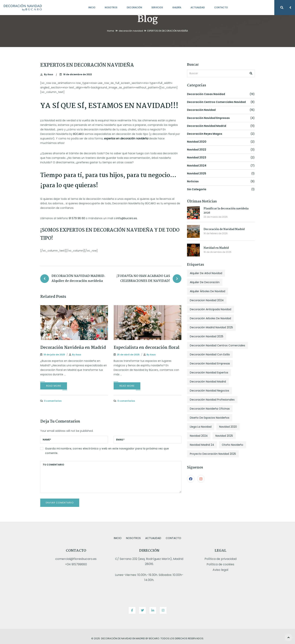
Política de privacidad (220, 559)
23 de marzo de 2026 (216, 217)
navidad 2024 (197, 166)
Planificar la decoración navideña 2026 (226, 211)
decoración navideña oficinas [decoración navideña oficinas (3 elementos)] (210, 409)
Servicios (157, 7)
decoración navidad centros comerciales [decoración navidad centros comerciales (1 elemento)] (217, 345)
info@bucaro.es (127, 218)
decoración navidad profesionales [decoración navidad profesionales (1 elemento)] (212, 400)
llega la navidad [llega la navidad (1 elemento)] (201, 427)
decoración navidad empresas (208, 118)
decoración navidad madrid (207, 126)
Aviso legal (220, 570)
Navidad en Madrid (216, 248)
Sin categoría (197, 189)
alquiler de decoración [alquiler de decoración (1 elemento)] (205, 282)
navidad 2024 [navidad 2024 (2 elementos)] (199, 436)
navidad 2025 (197, 173)
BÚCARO (79, 134)
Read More (54, 386)
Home (110, 31)
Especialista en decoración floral (147, 348)
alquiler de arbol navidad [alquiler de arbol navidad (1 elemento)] (206, 273)
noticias (193, 181)
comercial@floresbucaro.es (76, 559)
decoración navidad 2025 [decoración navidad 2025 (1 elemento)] (207, 336)
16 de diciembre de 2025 (217, 252)
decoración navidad (131, 31)
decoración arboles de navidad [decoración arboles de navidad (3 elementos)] (210, 318)
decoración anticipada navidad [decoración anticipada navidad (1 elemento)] (211, 309)
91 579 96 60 (77, 218)
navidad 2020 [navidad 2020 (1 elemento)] (228, 427)
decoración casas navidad (206, 94)
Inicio (92, 7)
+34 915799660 (76, 564)
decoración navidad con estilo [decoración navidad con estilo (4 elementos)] (210, 354)
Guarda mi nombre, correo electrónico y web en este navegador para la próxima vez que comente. (107, 451)
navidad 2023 (197, 157)
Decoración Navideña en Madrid (73, 348)
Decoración (134, 7)
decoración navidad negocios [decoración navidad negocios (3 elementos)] (209, 391)
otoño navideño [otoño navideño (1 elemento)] (233, 445)
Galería (177, 7)
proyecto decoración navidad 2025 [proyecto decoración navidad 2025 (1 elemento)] (213, 454)
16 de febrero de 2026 (216, 233)
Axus (49, 75)
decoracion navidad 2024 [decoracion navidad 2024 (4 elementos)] (207, 300)
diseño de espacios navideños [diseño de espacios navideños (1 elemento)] (210, 418)
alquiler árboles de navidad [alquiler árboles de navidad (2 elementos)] (208, 291)
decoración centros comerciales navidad (216, 102)
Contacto (221, 7)
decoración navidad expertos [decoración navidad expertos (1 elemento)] (209, 373)
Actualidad (198, 7)
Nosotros (111, 7)
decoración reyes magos (205, 134)
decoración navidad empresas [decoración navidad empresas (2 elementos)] (210, 363)
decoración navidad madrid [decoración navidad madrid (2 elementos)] (208, 382)
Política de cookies (220, 564)
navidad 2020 (197, 142)
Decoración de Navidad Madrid (224, 229)
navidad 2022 (197, 150)
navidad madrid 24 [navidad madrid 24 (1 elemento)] (202, 445)
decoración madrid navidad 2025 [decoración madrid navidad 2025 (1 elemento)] (211, 327)
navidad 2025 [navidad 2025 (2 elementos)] (224, 436)
